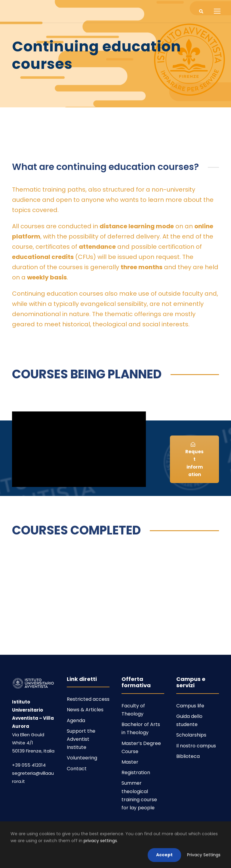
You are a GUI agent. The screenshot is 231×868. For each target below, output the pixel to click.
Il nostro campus (196, 746)
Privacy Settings (204, 855)
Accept (164, 855)
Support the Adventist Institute (81, 739)
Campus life (190, 706)
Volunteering (82, 758)
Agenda (76, 720)
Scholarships (191, 735)
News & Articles (85, 710)
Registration (136, 773)
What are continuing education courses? (105, 167)
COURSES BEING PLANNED (87, 374)
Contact (77, 769)
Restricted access (88, 699)
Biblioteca (188, 756)
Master (130, 762)
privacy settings (100, 841)
